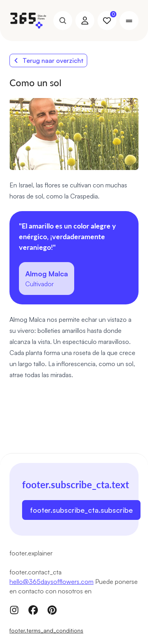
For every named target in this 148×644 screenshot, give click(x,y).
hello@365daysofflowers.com (52, 582)
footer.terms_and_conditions (46, 630)
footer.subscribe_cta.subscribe (81, 510)
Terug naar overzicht (48, 60)
